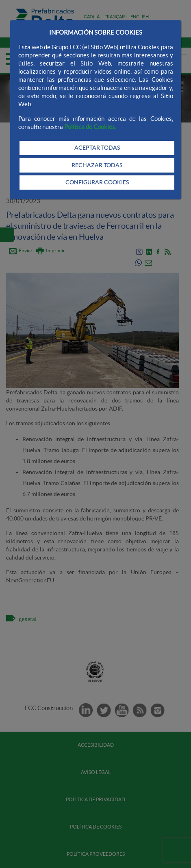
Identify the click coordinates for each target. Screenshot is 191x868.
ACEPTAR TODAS (97, 148)
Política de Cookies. (90, 127)
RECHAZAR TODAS (97, 165)
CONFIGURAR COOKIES (97, 182)
